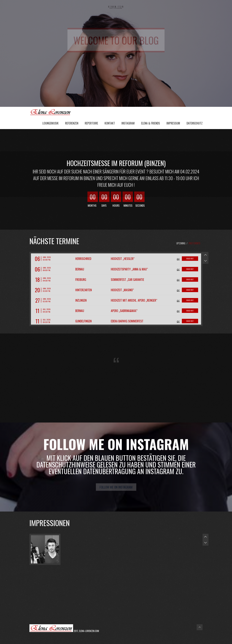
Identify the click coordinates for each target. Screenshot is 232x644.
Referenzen (72, 123)
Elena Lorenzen (52, 112)
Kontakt (110, 123)
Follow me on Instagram (116, 487)
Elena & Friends (151, 123)
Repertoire (91, 123)
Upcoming (181, 243)
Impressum (173, 123)
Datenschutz (195, 123)
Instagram (128, 123)
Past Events (195, 243)
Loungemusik (51, 123)
